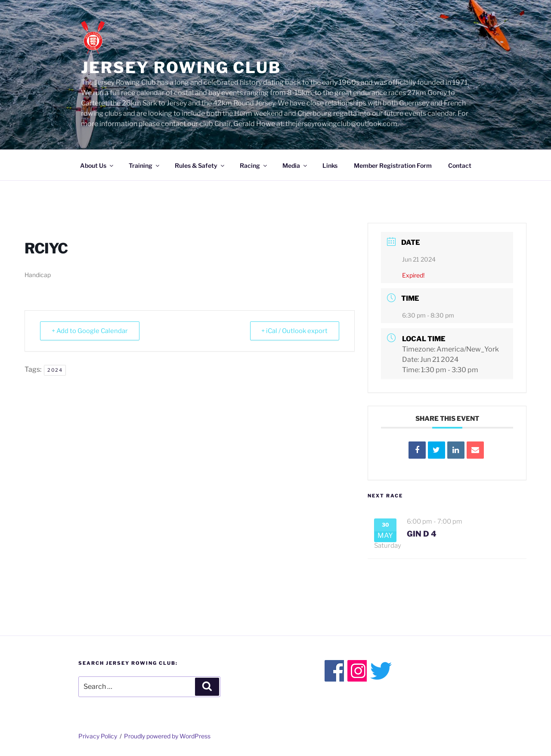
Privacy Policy (98, 736)
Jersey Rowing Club (181, 68)
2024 (55, 370)
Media (295, 165)
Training (145, 165)
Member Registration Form (393, 165)
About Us (97, 165)
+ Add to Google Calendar (91, 331)
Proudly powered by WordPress (167, 736)
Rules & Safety (200, 165)
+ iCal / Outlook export (293, 331)
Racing (254, 165)
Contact (460, 165)
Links (330, 165)
